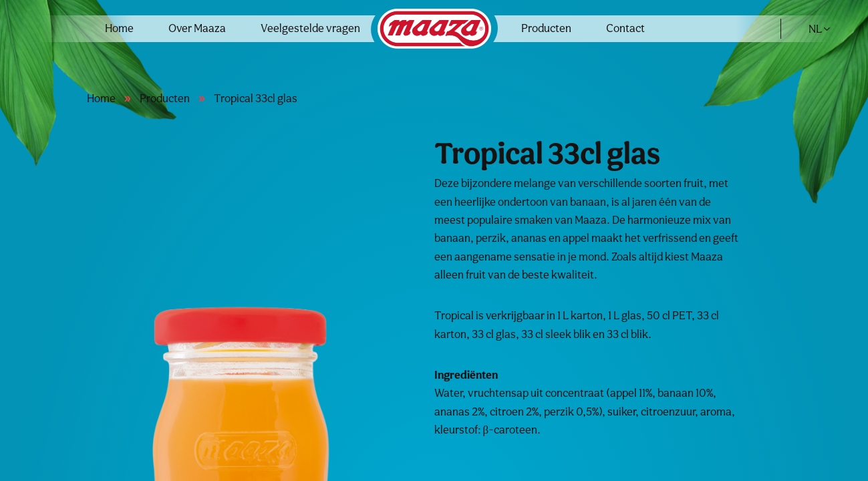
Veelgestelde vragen (310, 28)
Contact (625, 28)
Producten (546, 28)
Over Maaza (197, 28)
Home (119, 28)
